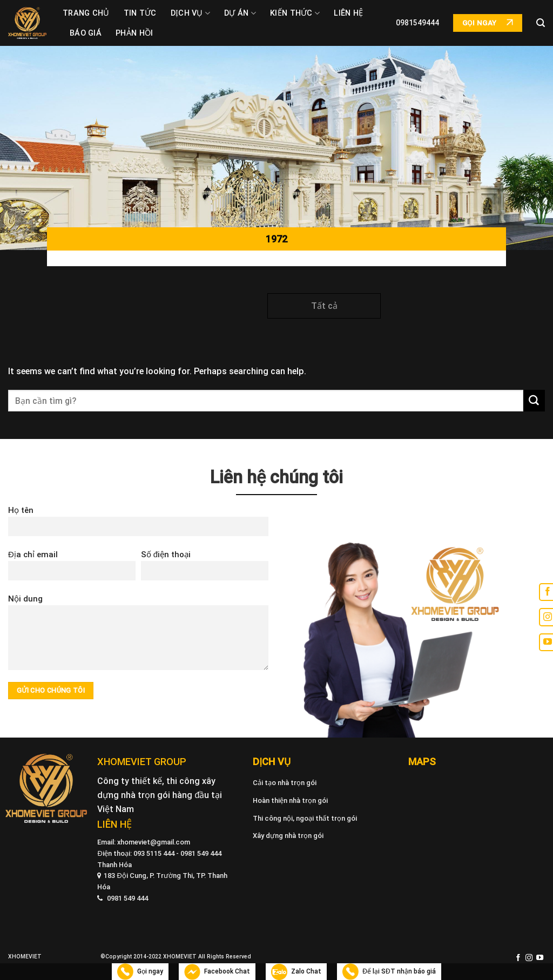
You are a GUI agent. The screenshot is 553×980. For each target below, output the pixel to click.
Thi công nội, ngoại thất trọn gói (305, 818)
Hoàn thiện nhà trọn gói (290, 800)
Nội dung (138, 636)
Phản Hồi (134, 33)
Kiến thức (295, 13)
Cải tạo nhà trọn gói (285, 783)
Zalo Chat (296, 972)
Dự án (240, 13)
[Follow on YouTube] (540, 958)
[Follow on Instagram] (529, 958)
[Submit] (534, 401)
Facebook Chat (217, 972)
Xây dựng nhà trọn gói (288, 836)
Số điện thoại (205, 569)
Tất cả (324, 306)
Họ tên (138, 525)
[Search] (541, 23)
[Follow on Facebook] (518, 958)
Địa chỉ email (72, 569)
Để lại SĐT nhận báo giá (389, 972)
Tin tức (140, 13)
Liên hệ (348, 13)
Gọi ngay (140, 972)
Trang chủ (86, 13)
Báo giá (86, 33)
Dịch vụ (191, 13)
